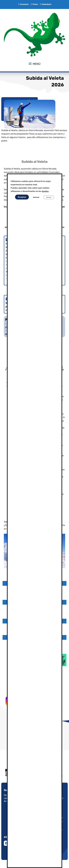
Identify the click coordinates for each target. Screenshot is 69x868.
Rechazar (36, 197)
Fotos (34, 4)
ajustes (47, 191)
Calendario (45, 4)
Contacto (23, 4)
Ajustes (49, 197)
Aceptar (21, 197)
